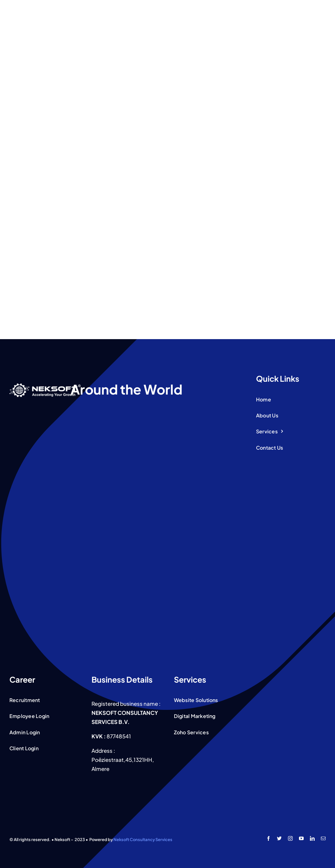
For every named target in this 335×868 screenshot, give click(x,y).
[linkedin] (312, 838)
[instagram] (290, 838)
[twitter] (279, 838)
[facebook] (268, 838)
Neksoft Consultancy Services (143, 840)
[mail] (323, 838)
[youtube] (301, 838)
